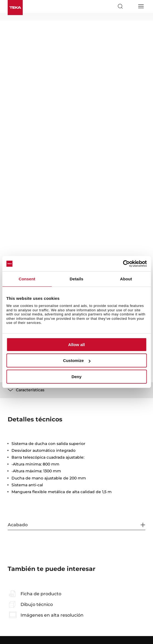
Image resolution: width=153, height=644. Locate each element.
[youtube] (83, 592)
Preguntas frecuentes (27, 536)
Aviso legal (40, 625)
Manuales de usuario (96, 536)
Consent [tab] (27, 279)
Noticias (15, 562)
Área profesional (91, 544)
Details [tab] (77, 279)
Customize (77, 360)
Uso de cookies (109, 625)
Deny (76, 377)
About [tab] (126, 279)
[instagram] (70, 592)
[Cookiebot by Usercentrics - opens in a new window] (123, 264)
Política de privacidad (72, 625)
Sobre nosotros (21, 570)
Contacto (16, 578)
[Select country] (130, 6)
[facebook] (57, 592)
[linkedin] (96, 592)
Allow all (76, 345)
